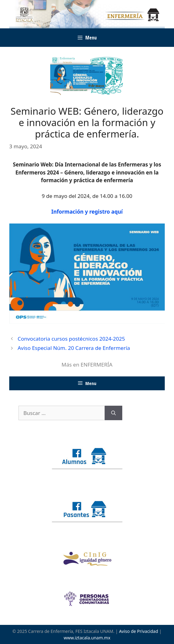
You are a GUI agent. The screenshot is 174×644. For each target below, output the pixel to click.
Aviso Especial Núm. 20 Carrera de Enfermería (74, 348)
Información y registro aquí (87, 212)
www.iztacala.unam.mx (87, 638)
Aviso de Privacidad (138, 631)
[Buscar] (113, 413)
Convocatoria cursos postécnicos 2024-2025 (71, 339)
